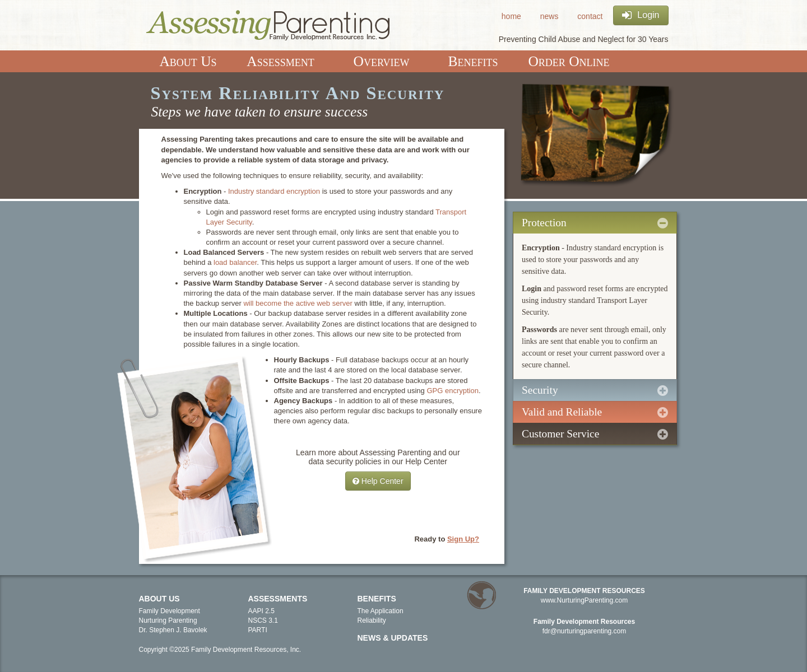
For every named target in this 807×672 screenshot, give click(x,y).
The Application (381, 611)
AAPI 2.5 (261, 611)
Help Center (378, 481)
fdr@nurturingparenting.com (585, 631)
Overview (382, 61)
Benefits (473, 61)
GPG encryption (453, 391)
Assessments (278, 599)
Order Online (569, 61)
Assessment (280, 61)
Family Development (170, 611)
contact (590, 16)
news (549, 16)
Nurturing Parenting (168, 620)
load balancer (235, 262)
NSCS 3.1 (263, 620)
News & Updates (393, 638)
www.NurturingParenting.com (584, 600)
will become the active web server (299, 303)
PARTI (258, 630)
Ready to (447, 539)
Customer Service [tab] (595, 434)
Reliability (372, 620)
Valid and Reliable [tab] (595, 412)
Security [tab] (595, 390)
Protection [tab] (595, 223)
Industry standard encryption (275, 191)
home (511, 16)
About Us (188, 61)
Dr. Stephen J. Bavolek (173, 630)
